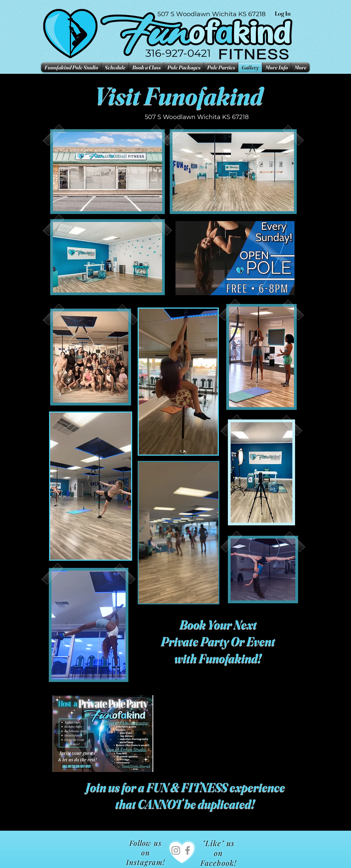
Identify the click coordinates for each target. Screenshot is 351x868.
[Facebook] (188, 850)
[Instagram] (176, 850)
